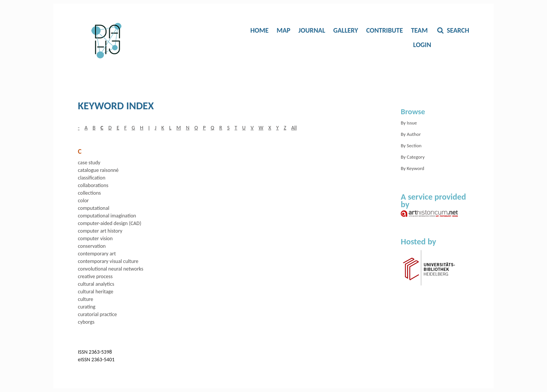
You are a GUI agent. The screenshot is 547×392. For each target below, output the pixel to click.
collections (89, 193)
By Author (411, 134)
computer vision (95, 239)
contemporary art (97, 254)
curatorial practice (97, 314)
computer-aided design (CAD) (110, 223)
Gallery (346, 30)
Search (457, 30)
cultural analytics (96, 284)
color (83, 201)
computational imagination (107, 216)
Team (419, 30)
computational (94, 208)
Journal (312, 30)
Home (259, 30)
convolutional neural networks (111, 269)
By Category (413, 157)
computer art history (100, 231)
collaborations (93, 185)
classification (92, 178)
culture (85, 299)
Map (283, 30)
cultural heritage (96, 292)
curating (87, 307)
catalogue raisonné (98, 170)
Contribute (385, 30)
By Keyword (413, 168)
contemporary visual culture (108, 261)
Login (422, 45)
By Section (411, 146)
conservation (92, 246)
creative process (95, 276)
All (294, 128)
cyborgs (86, 322)
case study (89, 163)
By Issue (409, 123)
